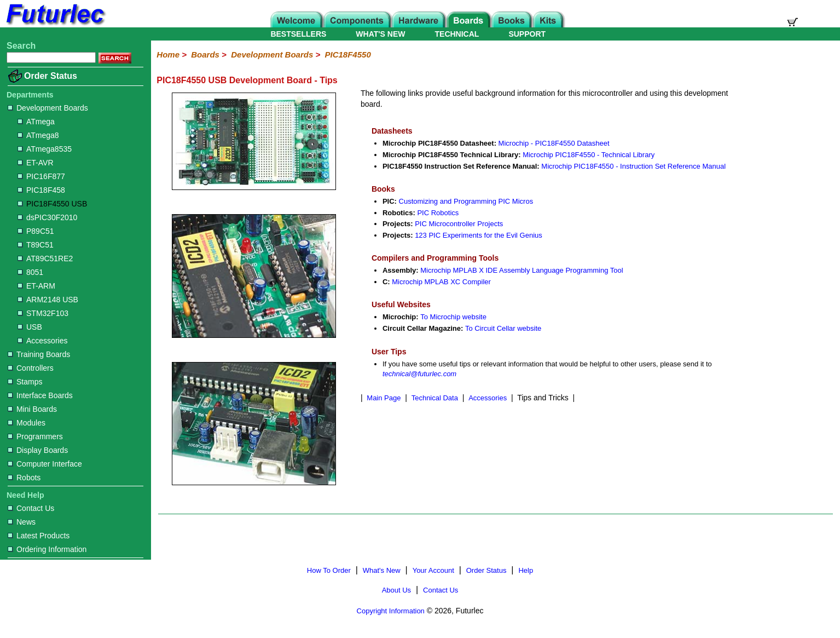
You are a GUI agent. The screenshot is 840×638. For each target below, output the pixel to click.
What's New (382, 570)
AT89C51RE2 (45, 258)
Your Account (433, 570)
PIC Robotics (438, 213)
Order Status (51, 76)
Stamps (25, 382)
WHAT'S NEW (380, 34)
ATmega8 (38, 135)
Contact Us (31, 508)
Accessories (42, 341)
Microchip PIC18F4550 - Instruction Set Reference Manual (633, 166)
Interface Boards (40, 395)
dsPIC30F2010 (47, 217)
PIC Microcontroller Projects (459, 224)
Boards (205, 54)
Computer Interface (45, 464)
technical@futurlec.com (419, 374)
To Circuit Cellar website (503, 328)
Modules (27, 423)
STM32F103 (43, 313)
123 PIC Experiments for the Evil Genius (479, 235)
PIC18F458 (41, 190)
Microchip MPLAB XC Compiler (441, 282)
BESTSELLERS (298, 34)
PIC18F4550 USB (52, 204)
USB (30, 327)
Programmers (35, 436)
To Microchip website (453, 317)
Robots (24, 478)
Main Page (384, 398)
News (22, 522)
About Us (396, 590)
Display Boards (38, 450)
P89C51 (36, 231)
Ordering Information (47, 549)
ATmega (36, 122)
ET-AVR (36, 163)
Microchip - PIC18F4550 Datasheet (554, 143)
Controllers (31, 368)
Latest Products (39, 536)
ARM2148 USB (48, 300)
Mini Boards (32, 409)
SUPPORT (527, 34)
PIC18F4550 (348, 54)
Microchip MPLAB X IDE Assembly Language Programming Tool (522, 270)
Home (168, 54)
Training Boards (39, 354)
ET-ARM (36, 286)
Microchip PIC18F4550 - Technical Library (589, 155)
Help (526, 570)
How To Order (329, 570)
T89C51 (36, 245)
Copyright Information (391, 611)
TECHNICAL (457, 34)
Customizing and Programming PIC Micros (466, 201)
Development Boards (48, 108)
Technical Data (435, 398)
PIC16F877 (41, 176)
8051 (30, 272)
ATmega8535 (45, 149)
